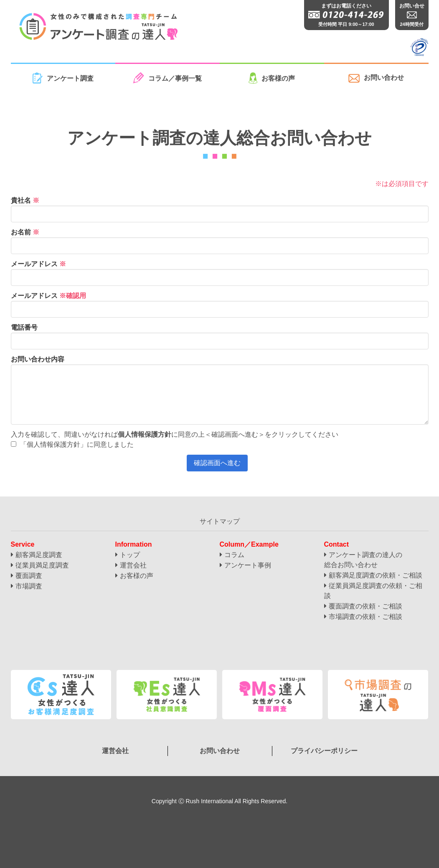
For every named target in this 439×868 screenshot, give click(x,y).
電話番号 (24, 327)
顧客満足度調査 (39, 555)
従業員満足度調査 (42, 565)
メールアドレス (38, 264)
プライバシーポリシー (324, 751)
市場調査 (29, 586)
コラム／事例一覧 (167, 78)
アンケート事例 (248, 565)
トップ (130, 555)
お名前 (25, 232)
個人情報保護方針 (145, 434)
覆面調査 (29, 576)
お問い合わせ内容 (38, 359)
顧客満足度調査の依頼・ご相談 (376, 575)
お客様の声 (272, 78)
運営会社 (133, 565)
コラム (234, 555)
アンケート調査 (63, 78)
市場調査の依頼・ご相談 (365, 617)
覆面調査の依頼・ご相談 (365, 606)
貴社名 (25, 200)
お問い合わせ (376, 78)
